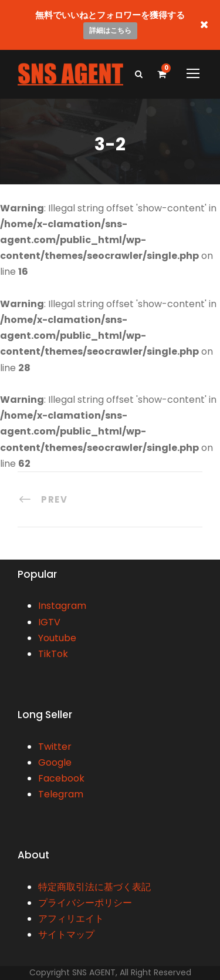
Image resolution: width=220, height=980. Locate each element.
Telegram (61, 794)
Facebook (61, 778)
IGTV (49, 622)
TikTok (53, 654)
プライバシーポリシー (85, 903)
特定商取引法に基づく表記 (94, 887)
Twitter (55, 747)
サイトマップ (66, 934)
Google (55, 762)
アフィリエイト (71, 919)
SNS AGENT (94, 972)
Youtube (57, 638)
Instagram (62, 606)
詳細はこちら (110, 30)
